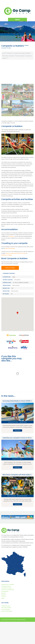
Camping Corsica (6, 628)
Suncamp (11, 234)
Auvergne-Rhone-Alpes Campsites (22, 53)
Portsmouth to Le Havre (20, 251)
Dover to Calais (10, 251)
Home (4, 53)
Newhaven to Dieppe (7, 253)
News (3, 621)
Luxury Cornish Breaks (7, 633)
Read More (17, 463)
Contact (4, 619)
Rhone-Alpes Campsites (8, 56)
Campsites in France (7, 610)
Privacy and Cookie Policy (8, 612)
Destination (10, 53)
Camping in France (6, 608)
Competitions (5, 614)
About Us (4, 615)
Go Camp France (6, 632)
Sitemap (4, 617)
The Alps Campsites (20, 56)
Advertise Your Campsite (8, 607)
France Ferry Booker (10, 246)
